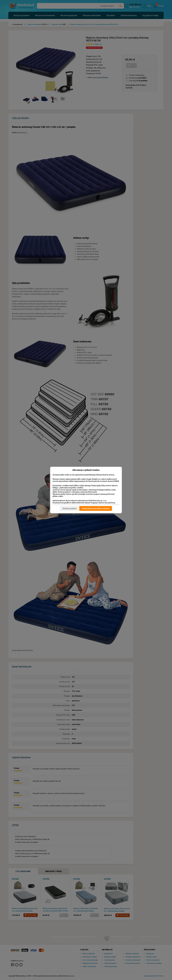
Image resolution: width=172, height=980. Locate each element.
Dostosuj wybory (70, 509)
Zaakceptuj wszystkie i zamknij (96, 509)
